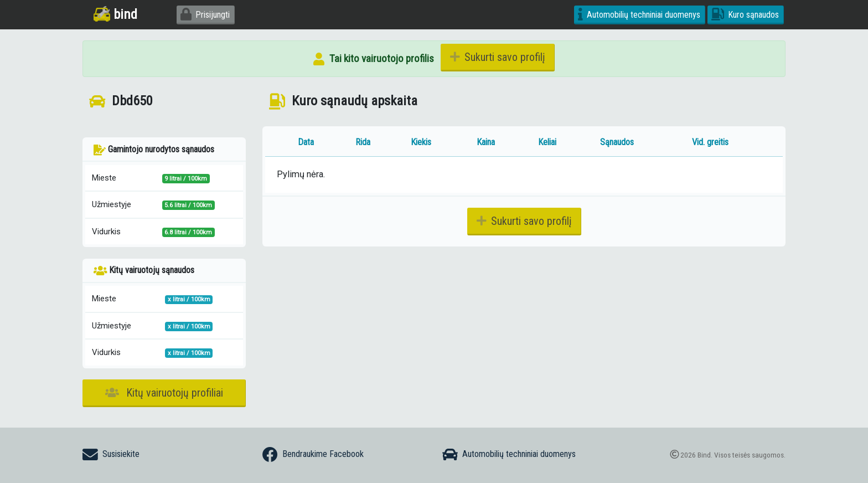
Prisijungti (205, 15)
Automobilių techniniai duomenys (639, 15)
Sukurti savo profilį (498, 57)
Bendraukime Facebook (313, 455)
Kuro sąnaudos (745, 15)
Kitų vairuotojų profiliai (164, 393)
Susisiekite (111, 455)
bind (115, 14)
